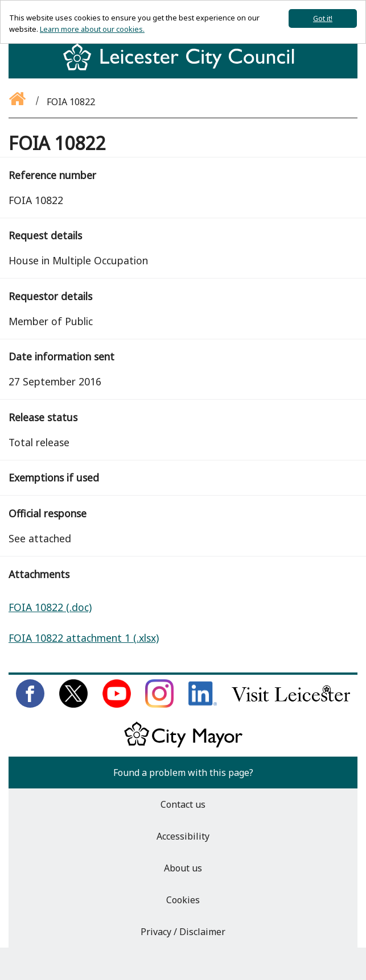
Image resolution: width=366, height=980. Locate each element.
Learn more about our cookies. (92, 29)
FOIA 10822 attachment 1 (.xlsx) (84, 638)
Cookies (183, 900)
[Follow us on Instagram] (159, 704)
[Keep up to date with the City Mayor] (183, 745)
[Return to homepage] (183, 67)
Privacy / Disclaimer (183, 932)
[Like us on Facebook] (30, 704)
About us (183, 868)
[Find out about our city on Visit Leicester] (291, 704)
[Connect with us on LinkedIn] (203, 704)
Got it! (323, 18)
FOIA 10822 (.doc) (50, 607)
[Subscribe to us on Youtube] (117, 704)
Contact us (183, 804)
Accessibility (183, 836)
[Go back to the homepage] (18, 102)
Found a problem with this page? (183, 773)
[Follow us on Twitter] (73, 704)
